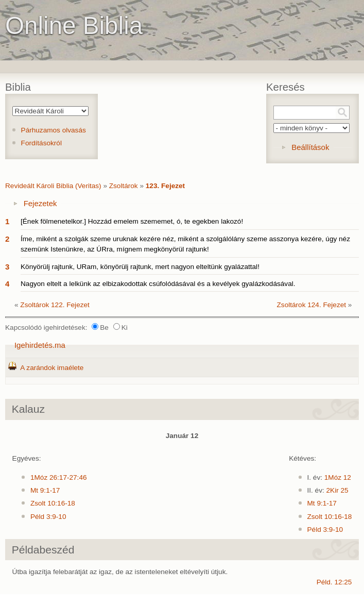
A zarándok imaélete (52, 368)
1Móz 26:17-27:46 (59, 477)
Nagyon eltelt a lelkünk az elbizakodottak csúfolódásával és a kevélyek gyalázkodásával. (158, 284)
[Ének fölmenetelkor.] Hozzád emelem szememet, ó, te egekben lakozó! (132, 221)
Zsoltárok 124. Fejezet (312, 305)
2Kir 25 (337, 490)
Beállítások (310, 147)
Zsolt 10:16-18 (53, 503)
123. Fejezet (165, 186)
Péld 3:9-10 (48, 517)
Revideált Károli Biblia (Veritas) (53, 186)
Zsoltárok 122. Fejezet (55, 305)
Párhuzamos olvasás (54, 130)
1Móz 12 (338, 477)
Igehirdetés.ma (40, 345)
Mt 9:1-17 (45, 490)
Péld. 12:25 (334, 582)
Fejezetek (40, 203)
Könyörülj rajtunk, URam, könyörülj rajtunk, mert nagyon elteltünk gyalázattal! (140, 267)
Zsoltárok (124, 186)
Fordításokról (41, 143)
